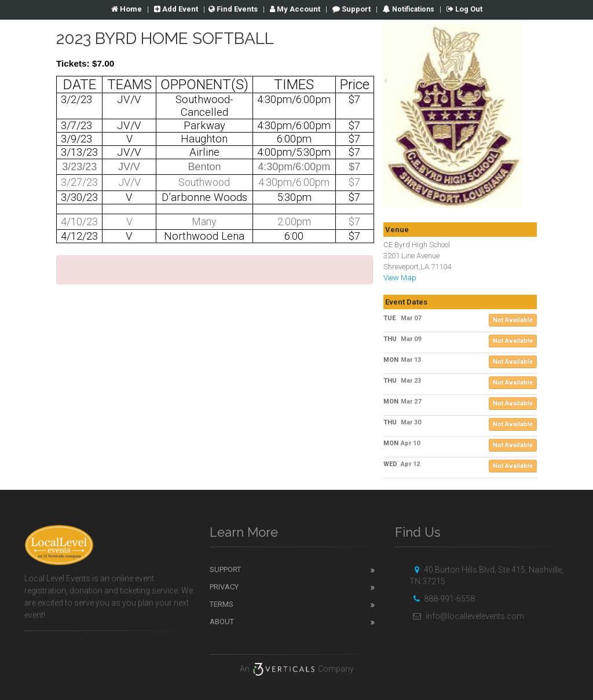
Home (127, 9)
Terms (222, 604)
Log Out (464, 9)
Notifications (412, 9)
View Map (400, 278)
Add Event (176, 9)
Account (295, 9)
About (222, 622)
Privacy (224, 587)
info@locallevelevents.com (467, 616)
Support (352, 9)
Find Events (233, 9)
